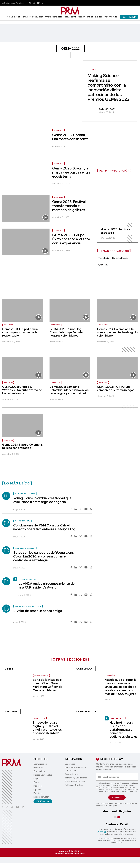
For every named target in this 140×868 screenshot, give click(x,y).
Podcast (81, 17)
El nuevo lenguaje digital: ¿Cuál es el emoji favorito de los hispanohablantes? (47, 728)
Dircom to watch (111, 17)
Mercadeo (26, 17)
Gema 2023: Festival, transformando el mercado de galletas (69, 206)
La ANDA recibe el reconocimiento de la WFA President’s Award (47, 585)
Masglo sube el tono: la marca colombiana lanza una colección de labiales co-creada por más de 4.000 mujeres (121, 687)
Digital (66, 17)
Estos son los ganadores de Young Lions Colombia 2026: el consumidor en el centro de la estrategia (43, 556)
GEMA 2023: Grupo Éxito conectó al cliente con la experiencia (71, 239)
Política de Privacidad (75, 781)
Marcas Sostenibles (53, 17)
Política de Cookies (74, 785)
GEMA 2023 (59, 130)
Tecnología (104, 258)
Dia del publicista (120, 258)
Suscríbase (70, 764)
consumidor (40, 718)
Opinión (90, 17)
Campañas (110, 675)
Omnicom (103, 265)
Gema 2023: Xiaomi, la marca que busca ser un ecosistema (71, 172)
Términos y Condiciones (76, 778)
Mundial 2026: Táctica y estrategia (115, 231)
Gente (74, 17)
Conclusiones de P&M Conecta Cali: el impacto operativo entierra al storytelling (44, 527)
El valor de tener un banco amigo (38, 611)
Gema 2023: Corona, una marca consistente (70, 137)
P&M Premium (129, 17)
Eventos (98, 17)
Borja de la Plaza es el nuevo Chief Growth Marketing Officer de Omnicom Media (48, 685)
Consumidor (38, 17)
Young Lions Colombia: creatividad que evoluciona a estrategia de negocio (42, 500)
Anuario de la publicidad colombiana (76, 769)
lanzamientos (118, 718)
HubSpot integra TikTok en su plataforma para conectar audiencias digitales (124, 730)
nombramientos (41, 675)
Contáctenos (71, 774)
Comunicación (14, 17)
